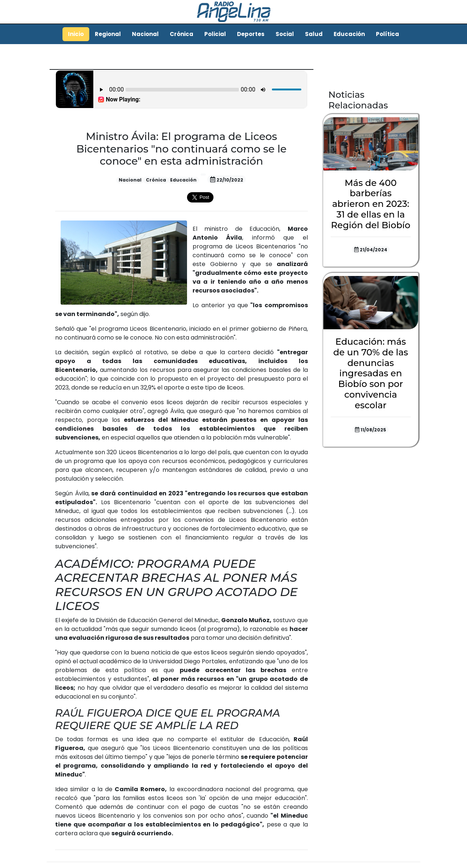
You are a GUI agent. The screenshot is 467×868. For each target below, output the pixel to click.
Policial (215, 34)
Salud (314, 34)
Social (285, 34)
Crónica (182, 34)
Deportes (251, 34)
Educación (349, 34)
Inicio (76, 34)
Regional (108, 34)
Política (387, 34)
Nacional (145, 34)
